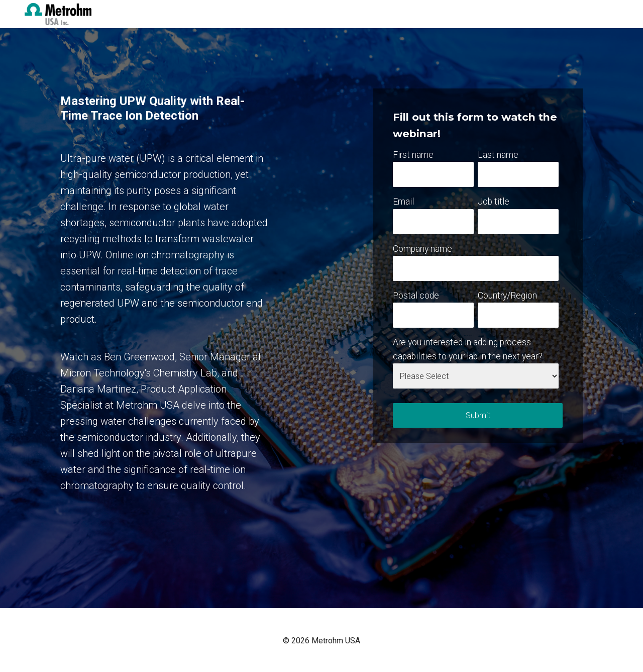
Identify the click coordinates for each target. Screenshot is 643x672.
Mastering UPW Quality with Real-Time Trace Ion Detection (152, 108)
